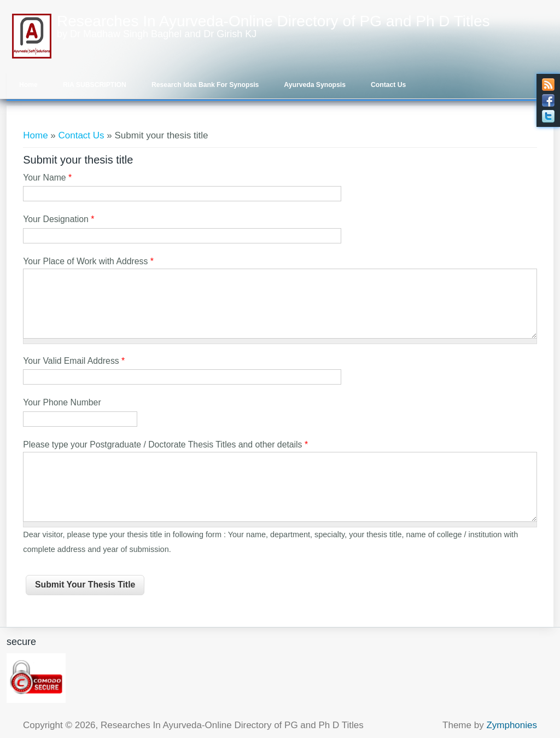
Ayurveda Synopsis (315, 85)
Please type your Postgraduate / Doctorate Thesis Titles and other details (165, 444)
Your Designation (59, 219)
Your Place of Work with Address (88, 261)
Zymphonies (512, 725)
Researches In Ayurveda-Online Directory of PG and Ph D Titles (273, 21)
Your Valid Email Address (74, 361)
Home (28, 85)
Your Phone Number (62, 402)
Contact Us (388, 85)
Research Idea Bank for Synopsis (205, 85)
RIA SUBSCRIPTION (95, 85)
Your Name (47, 178)
